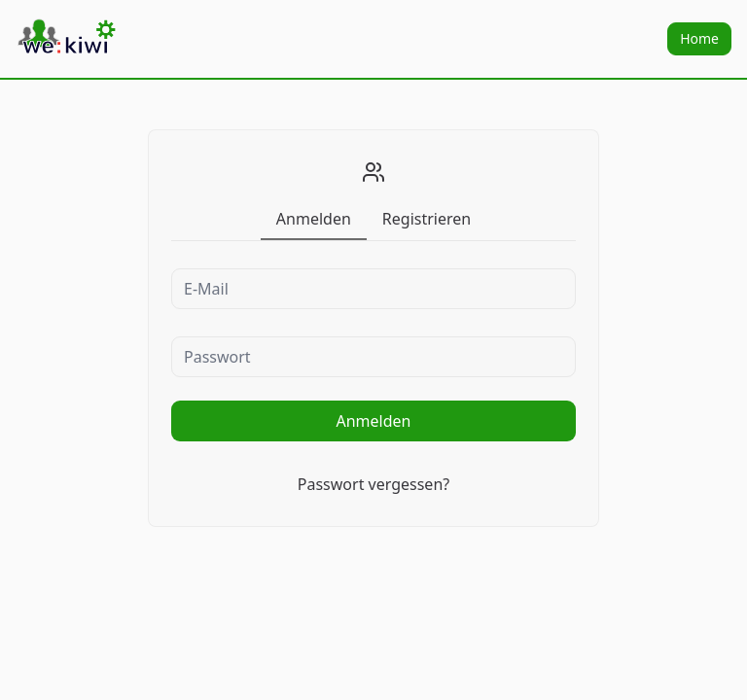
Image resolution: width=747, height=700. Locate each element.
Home (699, 38)
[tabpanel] (373, 380)
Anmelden (374, 421)
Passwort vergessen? (373, 484)
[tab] (314, 219)
